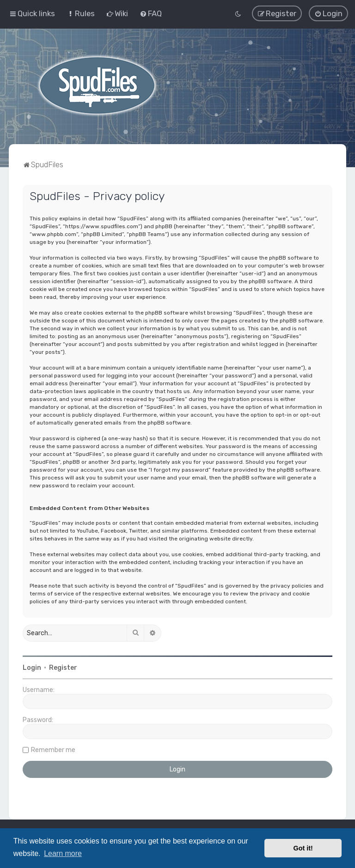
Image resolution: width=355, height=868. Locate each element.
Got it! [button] (303, 848)
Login (32, 668)
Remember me (53, 750)
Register (63, 668)
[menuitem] (81, 13)
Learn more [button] (63, 853)
